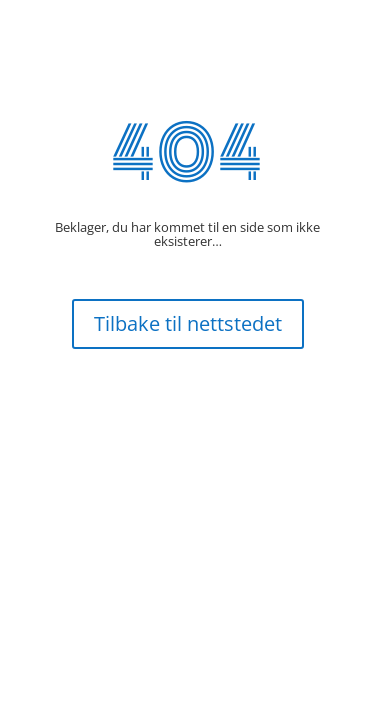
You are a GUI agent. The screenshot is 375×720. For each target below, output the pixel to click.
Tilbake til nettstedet (188, 323)
